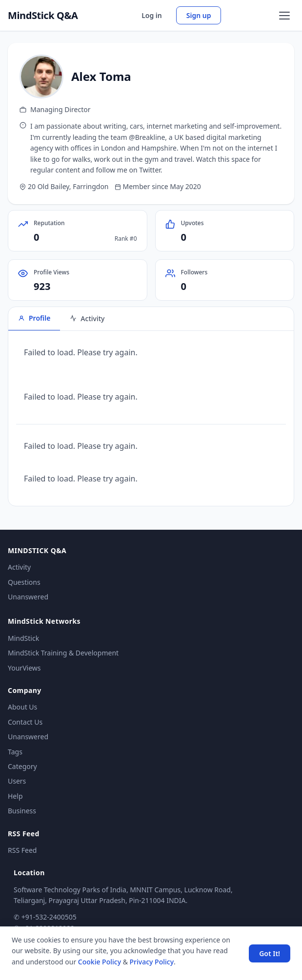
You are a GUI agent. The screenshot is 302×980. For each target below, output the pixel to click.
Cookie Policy (100, 962)
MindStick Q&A (43, 16)
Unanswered (28, 597)
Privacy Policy (152, 962)
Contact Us (25, 722)
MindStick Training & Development (63, 653)
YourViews (24, 668)
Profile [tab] (34, 318)
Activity (19, 567)
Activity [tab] (87, 318)
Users (17, 781)
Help (15, 796)
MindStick (23, 638)
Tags (15, 752)
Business (22, 811)
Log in (152, 15)
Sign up (199, 15)
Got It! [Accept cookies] (270, 953)
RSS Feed (22, 850)
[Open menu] (284, 16)
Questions (24, 582)
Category (22, 766)
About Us (22, 707)
